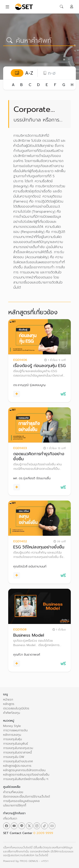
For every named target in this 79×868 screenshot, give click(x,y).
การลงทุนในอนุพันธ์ (16, 744)
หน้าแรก (8, 700)
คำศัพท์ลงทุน (12, 713)
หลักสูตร (9, 704)
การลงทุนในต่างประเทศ (18, 761)
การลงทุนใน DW (14, 757)
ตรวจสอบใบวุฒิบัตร (16, 708)
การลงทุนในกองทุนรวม (18, 748)
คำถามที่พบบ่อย (13, 792)
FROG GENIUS (29, 861)
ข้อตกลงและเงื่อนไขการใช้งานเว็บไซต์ (27, 797)
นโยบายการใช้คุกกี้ (15, 805)
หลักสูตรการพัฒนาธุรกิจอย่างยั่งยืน (26, 775)
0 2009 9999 (43, 833)
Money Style (12, 726)
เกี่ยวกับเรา (10, 819)
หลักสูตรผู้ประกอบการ (17, 766)
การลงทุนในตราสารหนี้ (17, 753)
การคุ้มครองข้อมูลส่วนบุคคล (21, 801)
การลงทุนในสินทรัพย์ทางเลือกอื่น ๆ (26, 779)
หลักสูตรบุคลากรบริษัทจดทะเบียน (24, 770)
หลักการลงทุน (12, 735)
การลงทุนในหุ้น (13, 739)
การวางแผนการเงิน (15, 730)
